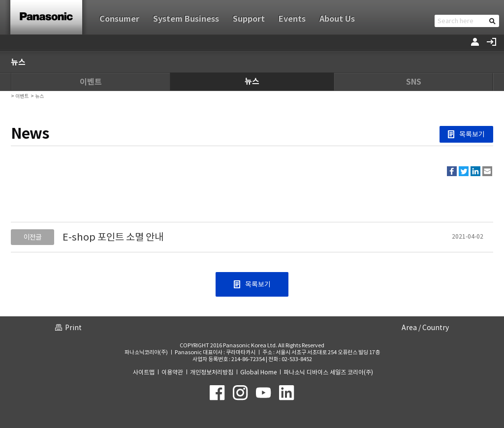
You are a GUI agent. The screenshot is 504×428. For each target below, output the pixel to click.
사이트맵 (144, 372)
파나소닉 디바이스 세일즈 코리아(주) (328, 372)
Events (292, 19)
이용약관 (172, 372)
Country (436, 328)
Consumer (119, 19)
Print (73, 328)
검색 (492, 21)
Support (249, 19)
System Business (186, 19)
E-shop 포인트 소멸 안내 (113, 237)
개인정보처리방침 (212, 372)
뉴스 (252, 81)
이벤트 (91, 82)
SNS (414, 82)
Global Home (258, 372)
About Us (337, 19)
